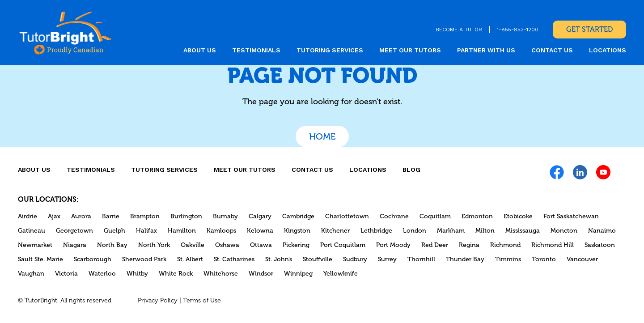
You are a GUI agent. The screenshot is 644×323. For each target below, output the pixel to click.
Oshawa (227, 245)
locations (608, 50)
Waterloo (102, 274)
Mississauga (523, 231)
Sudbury (355, 259)
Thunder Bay (465, 259)
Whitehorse (221, 274)
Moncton (564, 231)
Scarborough (93, 259)
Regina (469, 245)
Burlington (186, 216)
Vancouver (582, 259)
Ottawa (261, 245)
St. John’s (279, 259)
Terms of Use (202, 300)
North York (154, 245)
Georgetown (74, 231)
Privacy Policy (158, 300)
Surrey (387, 259)
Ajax (54, 216)
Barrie (111, 216)
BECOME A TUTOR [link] (459, 30)
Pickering (296, 245)
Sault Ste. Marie (40, 259)
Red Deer (435, 245)
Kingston (297, 231)
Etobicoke (518, 216)
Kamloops (221, 231)
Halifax (146, 231)
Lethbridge (376, 231)
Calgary (260, 216)
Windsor (261, 274)
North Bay (112, 245)
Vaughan (31, 274)
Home (322, 136)
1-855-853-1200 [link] (518, 30)
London (415, 231)
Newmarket (35, 245)
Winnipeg (298, 274)
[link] (66, 32)
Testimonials (256, 50)
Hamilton (182, 231)
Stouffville (318, 259)
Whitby (137, 274)
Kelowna (260, 231)
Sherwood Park (144, 259)
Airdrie (28, 216)
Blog (411, 170)
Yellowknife (341, 274)
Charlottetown (347, 216)
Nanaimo (602, 231)
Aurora (81, 216)
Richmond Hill (553, 245)
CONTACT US (552, 50)
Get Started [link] (589, 29)
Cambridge (298, 216)
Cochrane (394, 216)
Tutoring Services (330, 50)
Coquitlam (435, 216)
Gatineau (32, 231)
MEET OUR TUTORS (410, 50)
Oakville (193, 245)
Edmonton (477, 216)
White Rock (176, 274)
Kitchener (335, 231)
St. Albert (190, 259)
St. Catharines (234, 259)
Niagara (75, 245)
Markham (451, 231)
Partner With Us (486, 50)
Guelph (114, 231)
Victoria (66, 274)
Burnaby (225, 216)
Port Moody (393, 245)
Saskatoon (600, 245)
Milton (485, 231)
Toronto (544, 259)
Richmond (505, 245)
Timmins (508, 259)
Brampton (145, 216)
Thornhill (421, 259)
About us (200, 50)
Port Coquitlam (343, 245)
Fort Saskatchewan (571, 216)
